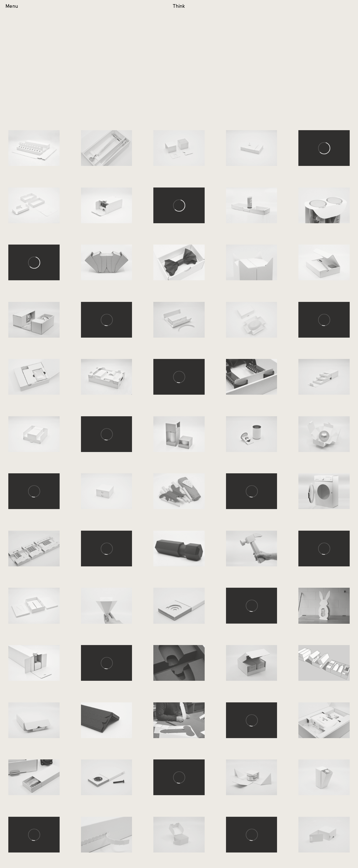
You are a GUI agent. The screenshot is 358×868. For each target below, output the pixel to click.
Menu (12, 7)
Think (179, 7)
